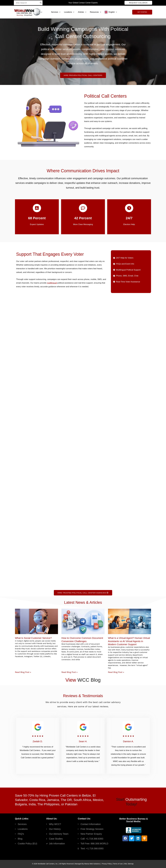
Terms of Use (118, 864)
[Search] (41, 3)
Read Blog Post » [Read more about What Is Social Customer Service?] (23, 672)
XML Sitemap (129, 864)
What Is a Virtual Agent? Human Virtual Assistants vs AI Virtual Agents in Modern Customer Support (129, 641)
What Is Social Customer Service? (33, 638)
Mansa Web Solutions (92, 864)
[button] (138, 3)
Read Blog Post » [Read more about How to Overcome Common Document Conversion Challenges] (69, 672)
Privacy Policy (107, 864)
